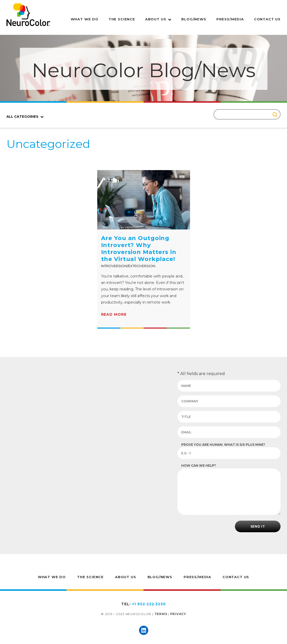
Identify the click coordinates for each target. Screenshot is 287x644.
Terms (161, 614)
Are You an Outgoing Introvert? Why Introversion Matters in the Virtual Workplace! (139, 249)
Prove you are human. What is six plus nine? (223, 445)
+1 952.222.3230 (149, 604)
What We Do (85, 19)
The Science (122, 19)
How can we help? (199, 466)
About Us (156, 19)
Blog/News (194, 19)
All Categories (22, 116)
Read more (114, 314)
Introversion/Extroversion (128, 266)
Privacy (178, 614)
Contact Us (267, 19)
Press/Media (230, 19)
